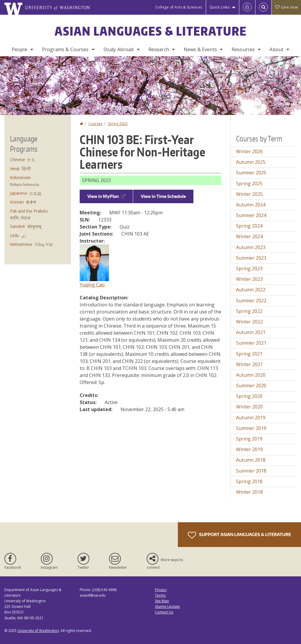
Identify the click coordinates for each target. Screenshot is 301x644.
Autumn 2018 (251, 460)
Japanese (19, 193)
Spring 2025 (249, 183)
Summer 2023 (251, 258)
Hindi (15, 169)
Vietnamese (21, 244)
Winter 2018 (249, 492)
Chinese (17, 160)
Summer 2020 (251, 386)
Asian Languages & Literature (151, 31)
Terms (160, 595)
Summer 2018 (251, 471)
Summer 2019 (251, 428)
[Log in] (247, 7)
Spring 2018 (249, 481)
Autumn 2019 (251, 418)
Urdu (15, 235)
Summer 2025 (251, 173)
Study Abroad (119, 49)
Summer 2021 (251, 343)
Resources (243, 49)
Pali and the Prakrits (29, 211)
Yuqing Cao (92, 285)
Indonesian (20, 177)
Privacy (161, 590)
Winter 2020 (249, 407)
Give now (286, 7)
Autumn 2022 (251, 290)
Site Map (162, 601)
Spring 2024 (249, 226)
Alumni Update (167, 607)
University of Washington (38, 631)
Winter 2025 (249, 194)
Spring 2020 (249, 396)
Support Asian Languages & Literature (239, 535)
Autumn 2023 (251, 247)
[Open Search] (263, 7)
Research (159, 49)
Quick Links (220, 7)
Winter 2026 (249, 151)
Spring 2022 (249, 311)
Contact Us (164, 612)
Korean (17, 202)
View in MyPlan (106, 196)
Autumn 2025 (251, 162)
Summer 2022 (251, 301)
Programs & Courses (65, 49)
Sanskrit (17, 226)
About (276, 49)
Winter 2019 (249, 449)
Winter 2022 (249, 322)
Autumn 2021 (251, 332)
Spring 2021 (249, 354)
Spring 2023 (118, 124)
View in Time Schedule (163, 196)
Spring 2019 (249, 439)
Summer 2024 (251, 215)
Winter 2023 (249, 279)
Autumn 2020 (251, 375)
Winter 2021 (249, 364)
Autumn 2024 (251, 205)
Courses (95, 124)
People (20, 49)
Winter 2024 (249, 236)
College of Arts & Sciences (179, 7)
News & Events (200, 49)
